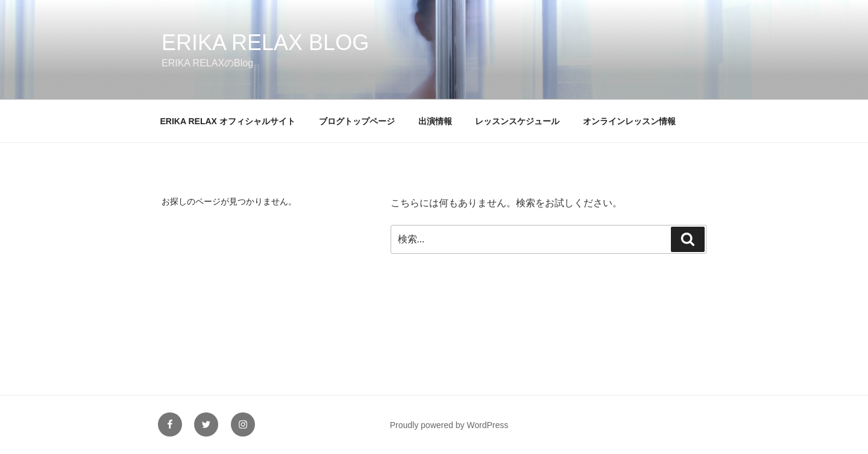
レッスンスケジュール (517, 121)
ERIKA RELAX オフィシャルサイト (228, 121)
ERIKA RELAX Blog (265, 43)
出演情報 (435, 121)
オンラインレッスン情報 (629, 121)
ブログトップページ (357, 121)
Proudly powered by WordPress (449, 425)
